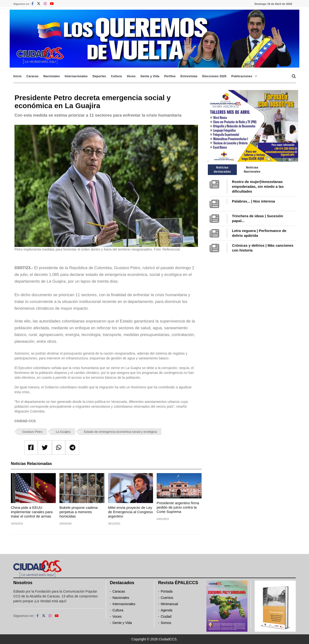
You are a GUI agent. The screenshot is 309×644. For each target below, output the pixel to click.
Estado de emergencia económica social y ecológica (120, 432)
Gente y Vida (150, 76)
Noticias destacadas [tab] (222, 170)
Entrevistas (189, 76)
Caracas (32, 76)
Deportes (99, 76)
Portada (167, 591)
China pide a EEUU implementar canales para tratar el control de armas (32, 512)
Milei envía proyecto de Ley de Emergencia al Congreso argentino (131, 512)
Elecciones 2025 (214, 76)
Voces (131, 76)
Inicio (17, 76)
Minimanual (169, 604)
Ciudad (166, 616)
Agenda (167, 610)
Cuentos (167, 598)
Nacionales (52, 76)
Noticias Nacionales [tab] (252, 170)
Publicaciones (242, 76)
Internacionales (76, 76)
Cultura (116, 76)
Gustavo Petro (32, 432)
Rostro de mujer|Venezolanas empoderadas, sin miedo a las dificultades (258, 186)
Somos (166, 623)
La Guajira (63, 432)
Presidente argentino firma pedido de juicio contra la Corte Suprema (178, 507)
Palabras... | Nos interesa (253, 201)
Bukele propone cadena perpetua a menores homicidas (78, 512)
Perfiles (170, 76)
